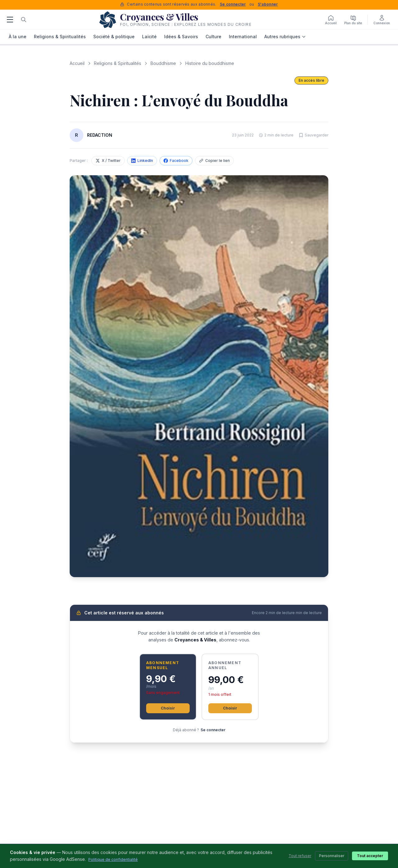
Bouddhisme (163, 63)
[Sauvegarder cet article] (313, 135)
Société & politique (114, 37)
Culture (213, 37)
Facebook (176, 161)
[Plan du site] (353, 20)
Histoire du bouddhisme (210, 63)
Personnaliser (332, 856)
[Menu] (10, 20)
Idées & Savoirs (181, 37)
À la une (18, 37)
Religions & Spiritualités (60, 37)
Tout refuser (300, 856)
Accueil (77, 63)
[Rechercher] (24, 20)
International (243, 37)
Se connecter (233, 4)
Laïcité (149, 37)
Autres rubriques (285, 37)
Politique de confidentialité (113, 859)
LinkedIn (142, 161)
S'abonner (268, 4)
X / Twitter (108, 161)
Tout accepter (370, 856)
